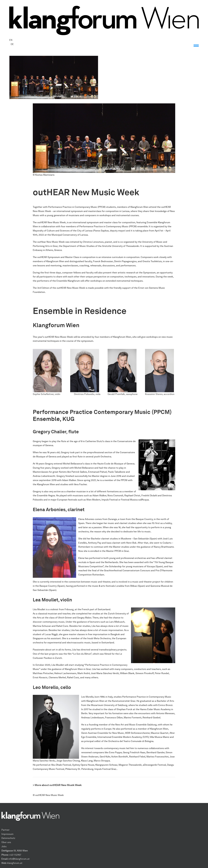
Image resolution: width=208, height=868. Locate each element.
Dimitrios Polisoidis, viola (87, 394)
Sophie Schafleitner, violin (47, 394)
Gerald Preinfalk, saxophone (123, 394)
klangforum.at (15, 863)
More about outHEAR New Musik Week (58, 785)
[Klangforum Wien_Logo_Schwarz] (104, 7)
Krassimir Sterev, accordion (160, 394)
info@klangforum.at (19, 859)
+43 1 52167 (15, 855)
